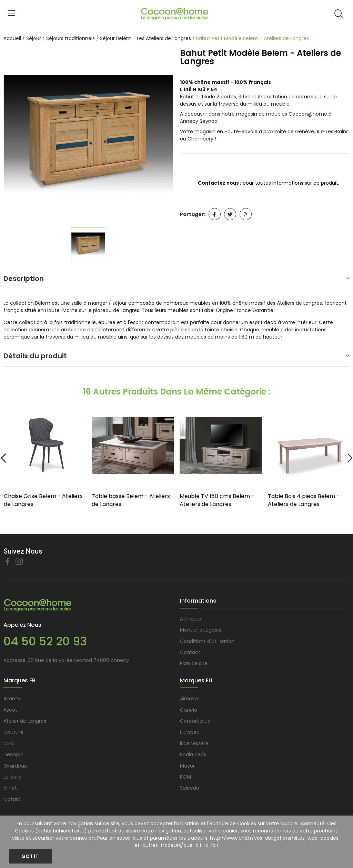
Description (24, 279)
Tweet (230, 214)
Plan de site (194, 663)
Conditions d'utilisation (207, 641)
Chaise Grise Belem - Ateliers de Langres (43, 500)
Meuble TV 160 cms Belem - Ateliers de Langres (217, 500)
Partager (215, 214)
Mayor (187, 766)
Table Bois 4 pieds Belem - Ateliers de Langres (304, 500)
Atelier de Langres (25, 721)
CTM (9, 743)
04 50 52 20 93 (45, 641)
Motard (12, 799)
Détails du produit (35, 356)
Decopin (13, 754)
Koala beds (193, 754)
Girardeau (15, 766)
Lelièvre (12, 777)
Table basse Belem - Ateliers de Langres (131, 500)
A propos (190, 619)
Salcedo (190, 788)
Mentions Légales (201, 630)
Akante (12, 699)
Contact (190, 652)
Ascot (10, 710)
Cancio (189, 710)
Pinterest (246, 214)
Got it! (31, 856)
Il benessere (194, 743)
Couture (13, 732)
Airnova (189, 699)
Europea (190, 732)
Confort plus (195, 721)
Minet (10, 788)
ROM (185, 777)
